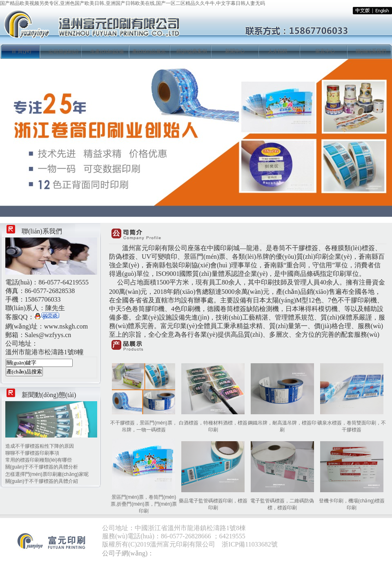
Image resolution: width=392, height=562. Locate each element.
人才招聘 (278, 51)
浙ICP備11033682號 (249, 544)
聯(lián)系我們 (371, 51)
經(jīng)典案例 (192, 51)
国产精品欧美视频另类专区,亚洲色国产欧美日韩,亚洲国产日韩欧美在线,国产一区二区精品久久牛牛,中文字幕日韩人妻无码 (133, 3)
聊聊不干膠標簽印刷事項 (32, 453)
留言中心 (325, 51)
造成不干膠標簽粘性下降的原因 (40, 446)
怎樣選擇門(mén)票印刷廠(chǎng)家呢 (47, 474)
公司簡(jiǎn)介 (64, 51)
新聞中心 (235, 51)
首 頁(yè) (21, 51)
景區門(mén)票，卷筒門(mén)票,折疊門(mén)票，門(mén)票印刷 (144, 504)
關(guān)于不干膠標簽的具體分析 (42, 467)
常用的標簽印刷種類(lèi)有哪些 (39, 460)
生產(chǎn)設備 (107, 51)
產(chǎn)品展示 (149, 51)
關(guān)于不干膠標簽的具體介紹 (42, 481)
